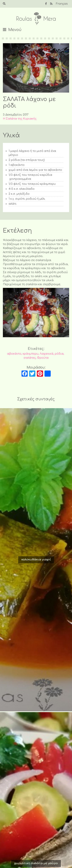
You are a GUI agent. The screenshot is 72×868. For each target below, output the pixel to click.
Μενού (15, 30)
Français (62, 4)
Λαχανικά (47, 354)
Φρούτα (43, 358)
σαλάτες (30, 358)
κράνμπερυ (31, 354)
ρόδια (59, 354)
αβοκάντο (14, 354)
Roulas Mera (36, 19)
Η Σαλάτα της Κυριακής (20, 119)
